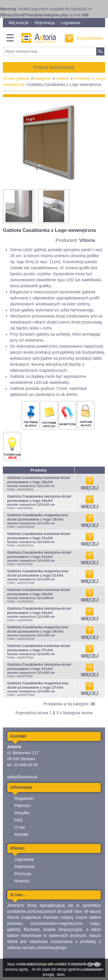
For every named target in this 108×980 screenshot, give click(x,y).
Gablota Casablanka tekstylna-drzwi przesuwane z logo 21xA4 (39, 555)
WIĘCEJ (90, 486)
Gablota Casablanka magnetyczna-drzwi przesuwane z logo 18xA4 (38, 517)
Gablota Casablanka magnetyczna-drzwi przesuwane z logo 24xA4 (38, 629)
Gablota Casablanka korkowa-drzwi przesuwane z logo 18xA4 (39, 480)
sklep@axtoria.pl (22, 777)
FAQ (18, 820)
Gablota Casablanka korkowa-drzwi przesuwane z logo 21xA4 (39, 536)
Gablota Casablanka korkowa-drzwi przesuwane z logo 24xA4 (39, 592)
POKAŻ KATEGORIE (54, 67)
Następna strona (78, 713)
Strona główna (16, 78)
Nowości (22, 881)
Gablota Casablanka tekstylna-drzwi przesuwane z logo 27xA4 (39, 667)
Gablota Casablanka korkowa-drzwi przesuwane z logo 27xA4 (39, 648)
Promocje (23, 874)
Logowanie (71, 23)
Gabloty (62, 78)
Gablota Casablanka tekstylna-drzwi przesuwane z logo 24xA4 (39, 611)
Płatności (23, 806)
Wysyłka (22, 813)
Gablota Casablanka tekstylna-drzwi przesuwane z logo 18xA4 (39, 498)
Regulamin (24, 798)
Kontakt (21, 834)
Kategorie (42, 78)
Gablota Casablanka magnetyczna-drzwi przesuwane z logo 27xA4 (38, 685)
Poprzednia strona (32, 713)
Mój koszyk (19, 23)
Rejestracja (45, 23)
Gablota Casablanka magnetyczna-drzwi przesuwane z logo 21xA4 (38, 573)
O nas (20, 827)
